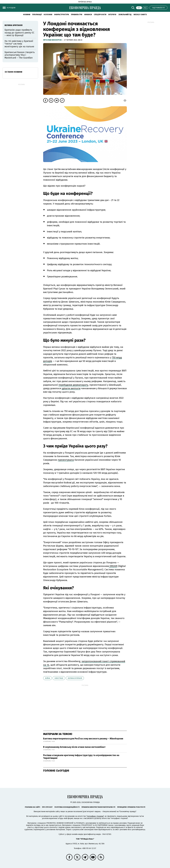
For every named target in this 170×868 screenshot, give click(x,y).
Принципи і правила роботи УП (131, 807)
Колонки (48, 15)
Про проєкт (47, 807)
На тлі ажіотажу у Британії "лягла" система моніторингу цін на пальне (19, 44)
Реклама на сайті (33, 807)
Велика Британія (75, 678)
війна (47, 678)
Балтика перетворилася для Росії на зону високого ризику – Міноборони (83, 739)
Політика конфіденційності (67, 807)
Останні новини (13, 72)
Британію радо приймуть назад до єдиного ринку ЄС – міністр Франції (19, 33)
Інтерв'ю (112, 15)
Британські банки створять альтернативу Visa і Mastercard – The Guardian (20, 55)
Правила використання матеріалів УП (98, 807)
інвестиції (59, 678)
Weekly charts (140, 15)
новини (27, 15)
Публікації (37, 15)
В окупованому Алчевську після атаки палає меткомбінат (74, 747)
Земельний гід (125, 15)
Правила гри (77, 15)
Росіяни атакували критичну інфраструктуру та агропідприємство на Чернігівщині (81, 757)
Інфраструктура (62, 15)
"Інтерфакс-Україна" (95, 816)
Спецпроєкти (100, 15)
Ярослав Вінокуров (53, 40)
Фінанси (88, 15)
